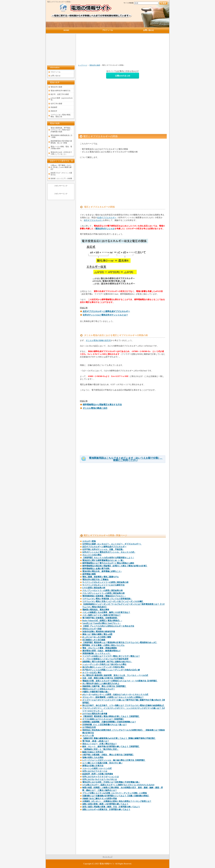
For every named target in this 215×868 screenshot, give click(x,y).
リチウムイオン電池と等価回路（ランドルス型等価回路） (107, 599)
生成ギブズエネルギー (107, 217)
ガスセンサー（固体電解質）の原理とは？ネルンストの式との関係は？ (113, 697)
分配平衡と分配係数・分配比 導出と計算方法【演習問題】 (108, 755)
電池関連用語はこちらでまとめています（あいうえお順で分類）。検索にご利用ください (126, 459)
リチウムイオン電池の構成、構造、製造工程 (61, 116)
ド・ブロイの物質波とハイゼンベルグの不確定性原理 (105, 659)
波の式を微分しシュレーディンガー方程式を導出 (103, 667)
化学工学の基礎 (56, 104)
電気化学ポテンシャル (105, 229)
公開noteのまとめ (123, 76)
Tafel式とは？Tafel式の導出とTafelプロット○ (101, 623)
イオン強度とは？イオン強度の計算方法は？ (101, 615)
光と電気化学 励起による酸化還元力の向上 (101, 684)
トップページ (83, 65)
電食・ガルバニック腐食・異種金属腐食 (100, 648)
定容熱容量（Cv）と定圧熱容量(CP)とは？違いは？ (105, 725)
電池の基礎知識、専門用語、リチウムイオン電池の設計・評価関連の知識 (61, 130)
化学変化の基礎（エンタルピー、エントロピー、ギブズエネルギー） (112, 544)
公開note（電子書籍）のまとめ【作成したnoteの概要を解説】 (61, 167)
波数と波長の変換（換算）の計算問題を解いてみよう (105, 804)
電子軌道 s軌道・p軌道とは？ (96, 741)
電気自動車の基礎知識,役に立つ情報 (61, 136)
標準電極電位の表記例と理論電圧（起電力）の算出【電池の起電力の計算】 (115, 566)
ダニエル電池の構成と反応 (95, 408)
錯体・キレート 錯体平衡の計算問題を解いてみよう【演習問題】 (111, 747)
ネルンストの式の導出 (92, 555)
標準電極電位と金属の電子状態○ (96, 569)
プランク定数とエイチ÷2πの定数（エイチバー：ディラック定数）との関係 (114, 793)
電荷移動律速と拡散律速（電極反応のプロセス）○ (104, 596)
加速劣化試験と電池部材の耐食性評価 (99, 632)
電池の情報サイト (107, 864)
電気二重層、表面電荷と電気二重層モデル (101, 577)
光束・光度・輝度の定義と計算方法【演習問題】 (103, 678)
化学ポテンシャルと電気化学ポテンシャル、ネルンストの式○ (109, 552)
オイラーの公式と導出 (92, 673)
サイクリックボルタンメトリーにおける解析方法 (103, 585)
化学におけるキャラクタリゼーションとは (101, 777)
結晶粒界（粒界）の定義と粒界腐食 (98, 774)
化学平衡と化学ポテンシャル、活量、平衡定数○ (103, 549)
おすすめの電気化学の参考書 (95, 714)
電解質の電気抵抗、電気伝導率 (96, 610)
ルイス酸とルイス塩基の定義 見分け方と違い (102, 763)
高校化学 (54, 111)
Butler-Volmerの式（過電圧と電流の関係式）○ (102, 621)
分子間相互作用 (89, 727)
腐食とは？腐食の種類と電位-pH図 (97, 634)
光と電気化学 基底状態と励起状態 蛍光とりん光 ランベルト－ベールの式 (115, 675)
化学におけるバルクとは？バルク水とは (100, 779)
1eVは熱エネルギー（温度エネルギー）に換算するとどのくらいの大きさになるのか (118, 785)
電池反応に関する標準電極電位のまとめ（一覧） (103, 560)
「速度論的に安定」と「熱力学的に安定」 (101, 749)
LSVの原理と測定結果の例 (94, 588)
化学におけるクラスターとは (95, 771)
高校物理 (54, 107)
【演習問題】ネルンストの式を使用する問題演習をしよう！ (108, 558)
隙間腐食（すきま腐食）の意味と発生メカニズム (103, 645)
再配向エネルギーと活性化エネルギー (99, 689)
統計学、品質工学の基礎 (60, 94)
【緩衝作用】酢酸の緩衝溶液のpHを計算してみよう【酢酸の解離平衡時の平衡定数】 (119, 738)
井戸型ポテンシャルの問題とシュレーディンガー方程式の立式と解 (111, 670)
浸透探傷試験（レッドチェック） (97, 653)
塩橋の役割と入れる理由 (93, 757)
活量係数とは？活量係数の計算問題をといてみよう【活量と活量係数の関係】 (116, 796)
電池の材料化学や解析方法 (60, 91)
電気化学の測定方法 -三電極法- (96, 580)
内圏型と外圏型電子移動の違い (96, 692)
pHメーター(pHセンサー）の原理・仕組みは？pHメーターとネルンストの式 (115, 695)
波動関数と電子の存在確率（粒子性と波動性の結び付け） (107, 662)
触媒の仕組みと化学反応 (93, 752)
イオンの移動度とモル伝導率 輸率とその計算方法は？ (106, 612)
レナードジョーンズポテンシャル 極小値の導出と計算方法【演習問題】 (114, 760)
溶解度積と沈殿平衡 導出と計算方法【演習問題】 (104, 686)
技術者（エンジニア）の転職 (61, 178)
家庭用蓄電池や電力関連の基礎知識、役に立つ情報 (61, 142)
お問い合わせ (56, 76)
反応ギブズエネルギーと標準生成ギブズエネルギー (104, 547)
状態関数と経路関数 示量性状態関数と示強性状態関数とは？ (109, 722)
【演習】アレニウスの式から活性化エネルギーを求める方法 (108, 626)
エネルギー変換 (89, 541)
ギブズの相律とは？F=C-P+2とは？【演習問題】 (103, 719)
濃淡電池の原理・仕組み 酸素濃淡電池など (101, 651)
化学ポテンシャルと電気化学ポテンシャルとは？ (105, 315)
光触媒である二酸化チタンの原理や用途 (100, 799)
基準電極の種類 (89, 574)
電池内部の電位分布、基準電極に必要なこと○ (102, 571)
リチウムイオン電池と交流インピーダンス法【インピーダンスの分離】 (113, 601)
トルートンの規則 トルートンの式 (97, 768)
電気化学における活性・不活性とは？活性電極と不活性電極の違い (111, 782)
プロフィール (56, 72)
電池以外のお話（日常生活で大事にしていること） (61, 153)
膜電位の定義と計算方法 (93, 766)
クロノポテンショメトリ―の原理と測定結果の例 (103, 593)
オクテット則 (88, 736)
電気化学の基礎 (95, 65)
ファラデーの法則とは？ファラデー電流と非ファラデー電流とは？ (111, 656)
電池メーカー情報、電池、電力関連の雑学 (61, 148)
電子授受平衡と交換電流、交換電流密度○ (100, 618)
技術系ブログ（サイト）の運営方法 (61, 174)
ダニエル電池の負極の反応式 (98, 340)
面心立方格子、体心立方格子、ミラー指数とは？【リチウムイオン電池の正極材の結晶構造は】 (124, 705)
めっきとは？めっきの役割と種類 (97, 637)
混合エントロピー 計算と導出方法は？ (100, 744)
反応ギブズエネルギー (93, 220)
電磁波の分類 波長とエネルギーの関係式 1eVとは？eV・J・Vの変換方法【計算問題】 (120, 681)
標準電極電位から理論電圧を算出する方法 (102, 405)
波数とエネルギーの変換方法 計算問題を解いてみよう (106, 809)
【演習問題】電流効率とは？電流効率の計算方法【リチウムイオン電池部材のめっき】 (120, 643)
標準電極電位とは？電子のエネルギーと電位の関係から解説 (108, 563)
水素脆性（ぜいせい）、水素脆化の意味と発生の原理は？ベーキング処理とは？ (117, 801)
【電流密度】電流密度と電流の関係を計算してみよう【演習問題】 (111, 716)
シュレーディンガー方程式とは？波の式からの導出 (104, 664)
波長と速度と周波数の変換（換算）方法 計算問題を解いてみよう (111, 807)
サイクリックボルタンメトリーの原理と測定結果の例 (105, 582)
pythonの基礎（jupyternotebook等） (62, 99)
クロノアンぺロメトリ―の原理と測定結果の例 (102, 591)
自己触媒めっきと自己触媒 (94, 640)
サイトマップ (107, 857)
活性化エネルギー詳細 (92, 629)
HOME (66, 30)
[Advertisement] (108, 50)
